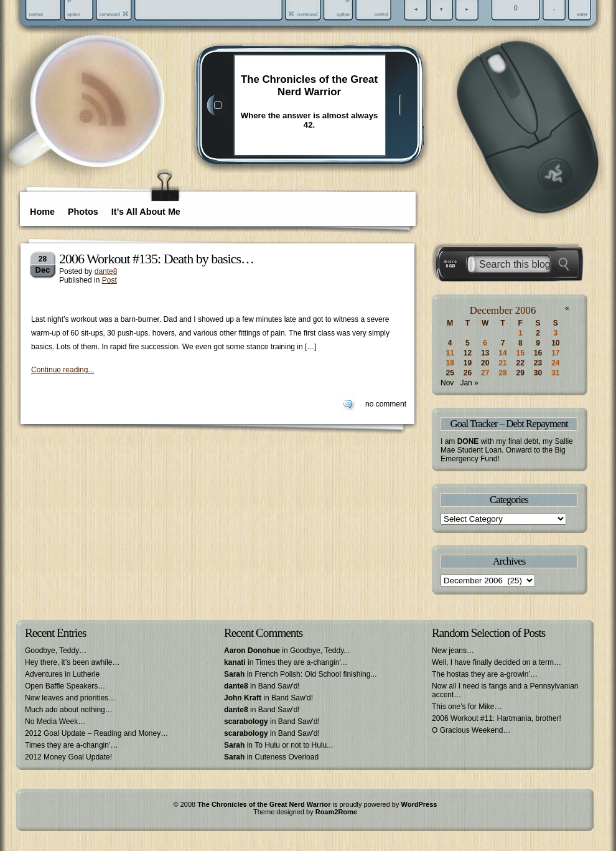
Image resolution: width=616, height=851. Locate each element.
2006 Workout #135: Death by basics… (156, 259)
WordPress (419, 804)
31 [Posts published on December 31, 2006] (555, 373)
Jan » (469, 383)
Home (42, 212)
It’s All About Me (146, 212)
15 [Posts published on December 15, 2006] (520, 353)
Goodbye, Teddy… (56, 651)
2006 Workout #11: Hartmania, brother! (497, 718)
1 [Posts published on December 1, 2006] (520, 333)
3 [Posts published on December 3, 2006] (556, 333)
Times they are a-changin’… (72, 745)
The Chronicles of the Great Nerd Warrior (309, 86)
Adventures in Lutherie (62, 674)
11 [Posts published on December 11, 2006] (450, 353)
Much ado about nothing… (69, 710)
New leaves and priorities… (70, 698)
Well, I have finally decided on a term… (497, 662)
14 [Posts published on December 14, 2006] (502, 353)
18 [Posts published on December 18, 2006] (450, 363)
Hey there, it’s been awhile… (72, 662)
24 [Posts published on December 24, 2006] (555, 363)
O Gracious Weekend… (471, 730)
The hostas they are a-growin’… (485, 674)
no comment (386, 404)
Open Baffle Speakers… (65, 686)
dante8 (106, 271)
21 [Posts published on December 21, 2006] (502, 363)
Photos (83, 212)
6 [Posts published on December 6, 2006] (485, 343)
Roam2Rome (336, 812)
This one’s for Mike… (467, 707)
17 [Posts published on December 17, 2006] (555, 353)
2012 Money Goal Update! (68, 757)
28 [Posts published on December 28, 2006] (502, 373)
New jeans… (453, 651)
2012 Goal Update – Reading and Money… (96, 733)
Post (110, 280)
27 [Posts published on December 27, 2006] (485, 373)
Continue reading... (63, 370)
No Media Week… (55, 722)
